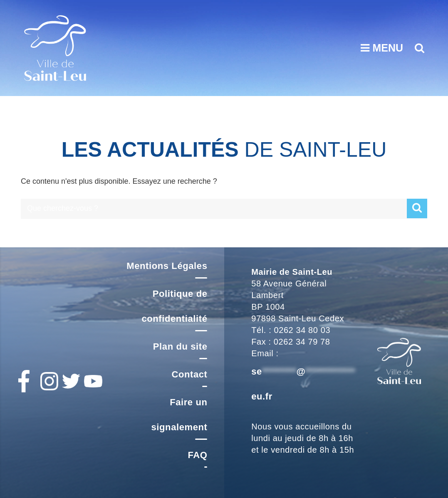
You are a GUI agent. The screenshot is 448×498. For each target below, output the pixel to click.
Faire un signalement (179, 415)
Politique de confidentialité (174, 306)
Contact (189, 374)
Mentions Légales (167, 266)
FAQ (197, 455)
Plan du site (180, 346)
